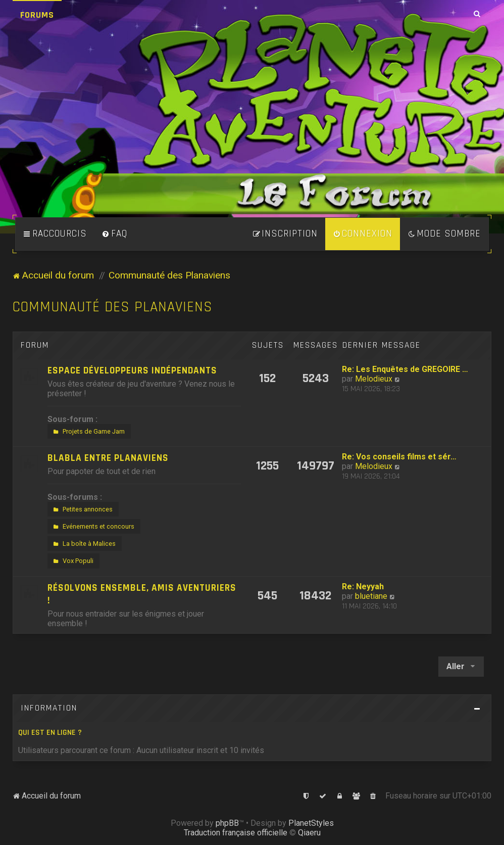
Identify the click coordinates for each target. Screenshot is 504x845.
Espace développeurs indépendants (132, 371)
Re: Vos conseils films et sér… (399, 457)
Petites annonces (82, 509)
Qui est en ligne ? (50, 733)
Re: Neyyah (363, 586)
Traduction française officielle (236, 833)
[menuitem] (115, 234)
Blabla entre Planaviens (108, 458)
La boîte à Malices (83, 544)
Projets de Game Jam (88, 432)
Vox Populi (72, 561)
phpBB (227, 823)
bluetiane (371, 596)
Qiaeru (309, 833)
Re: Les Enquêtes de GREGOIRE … (405, 369)
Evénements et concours (93, 527)
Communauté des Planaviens (113, 307)
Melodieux (374, 379)
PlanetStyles (311, 823)
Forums (37, 15)
